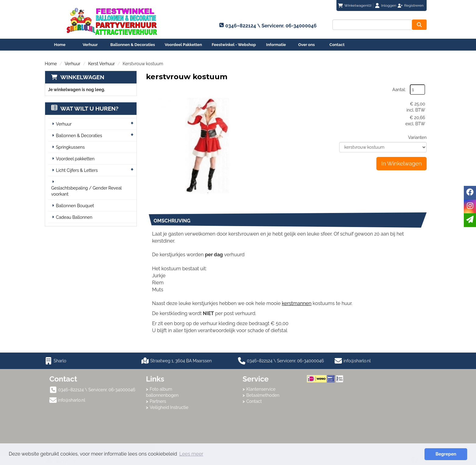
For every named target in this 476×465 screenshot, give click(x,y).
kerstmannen (297, 303)
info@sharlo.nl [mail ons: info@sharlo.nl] (72, 400)
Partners (158, 401)
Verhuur (90, 45)
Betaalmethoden (263, 395)
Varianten (417, 137)
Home (60, 45)
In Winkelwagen (401, 163)
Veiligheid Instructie (169, 407)
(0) (355, 5)
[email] (470, 220)
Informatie (276, 45)
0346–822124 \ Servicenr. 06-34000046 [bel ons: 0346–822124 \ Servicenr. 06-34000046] (97, 390)
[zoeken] (419, 25)
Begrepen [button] (446, 454)
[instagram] (470, 206)
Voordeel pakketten (75, 159)
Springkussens (70, 147)
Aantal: (399, 90)
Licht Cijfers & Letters (77, 170)
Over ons (306, 45)
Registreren (414, 5)
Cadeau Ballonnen (74, 217)
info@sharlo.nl (357, 361)
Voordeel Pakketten (183, 45)
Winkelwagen (82, 77)
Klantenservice (261, 389)
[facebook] (470, 193)
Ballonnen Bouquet (75, 206)
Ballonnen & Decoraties (133, 45)
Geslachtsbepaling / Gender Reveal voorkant (86, 191)
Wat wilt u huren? (85, 108)
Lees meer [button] (191, 454)
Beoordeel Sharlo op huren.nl (331, 416)
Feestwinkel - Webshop (234, 45)
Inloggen (389, 5)
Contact (337, 45)
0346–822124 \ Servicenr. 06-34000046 (281, 361)
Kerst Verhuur (101, 64)
